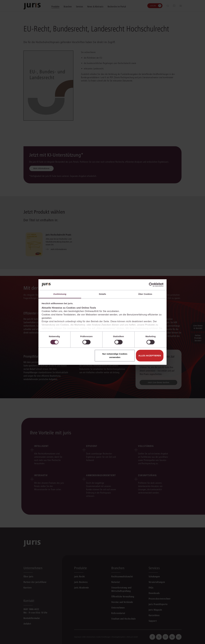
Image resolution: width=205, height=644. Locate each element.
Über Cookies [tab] (145, 294)
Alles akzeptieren (150, 356)
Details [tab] (102, 294)
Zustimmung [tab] (60, 294)
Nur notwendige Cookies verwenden (115, 356)
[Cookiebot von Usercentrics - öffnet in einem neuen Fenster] (151, 285)
